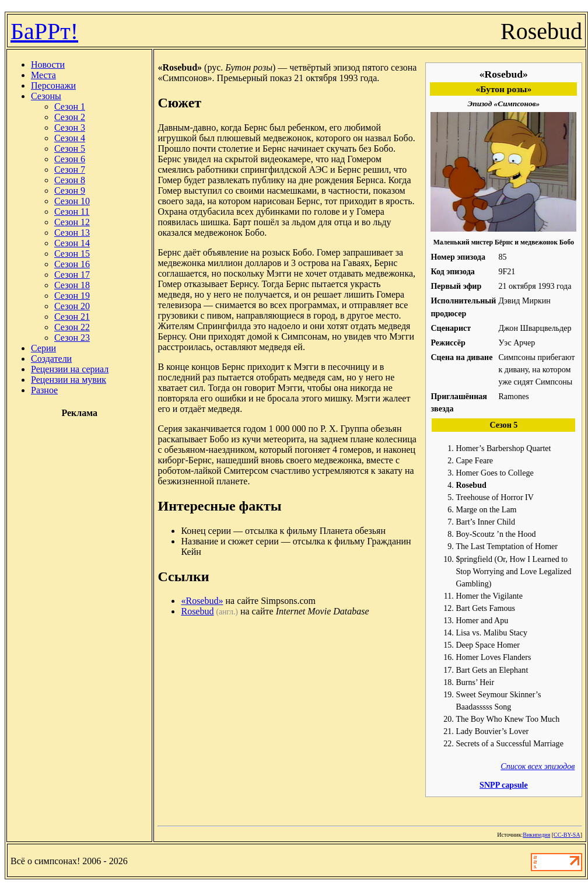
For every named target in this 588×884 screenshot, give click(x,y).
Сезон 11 (72, 212)
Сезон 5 (70, 149)
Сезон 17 (72, 275)
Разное (44, 390)
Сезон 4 (70, 138)
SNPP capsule (504, 785)
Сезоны (46, 96)
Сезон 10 (72, 201)
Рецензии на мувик (69, 380)
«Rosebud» (202, 601)
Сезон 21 (72, 317)
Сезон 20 (72, 306)
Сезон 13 (72, 233)
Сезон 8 (70, 180)
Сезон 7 (70, 170)
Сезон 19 (72, 296)
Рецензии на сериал (70, 369)
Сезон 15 (72, 254)
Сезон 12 (72, 222)
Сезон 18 (72, 285)
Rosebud (197, 611)
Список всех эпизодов (538, 766)
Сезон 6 (70, 159)
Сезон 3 (70, 127)
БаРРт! (44, 31)
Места (43, 75)
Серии (43, 348)
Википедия (536, 835)
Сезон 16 (72, 264)
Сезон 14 (72, 243)
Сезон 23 (72, 338)
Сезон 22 (72, 327)
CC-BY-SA (567, 835)
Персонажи (53, 85)
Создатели (51, 359)
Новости (48, 64)
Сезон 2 (70, 117)
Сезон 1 (70, 106)
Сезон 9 (70, 191)
